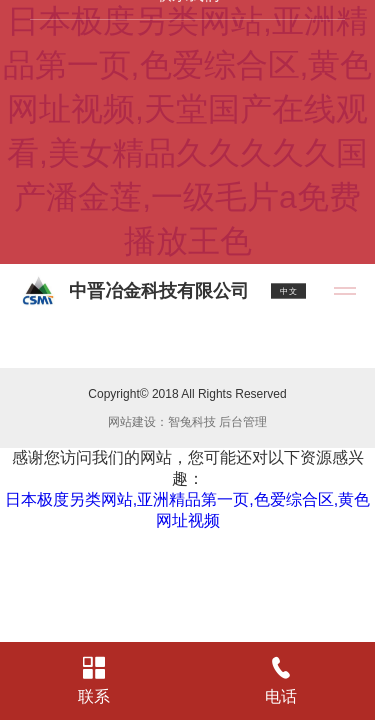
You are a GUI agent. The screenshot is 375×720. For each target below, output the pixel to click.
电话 (282, 681)
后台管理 (243, 422)
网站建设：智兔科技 (162, 422)
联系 (94, 681)
